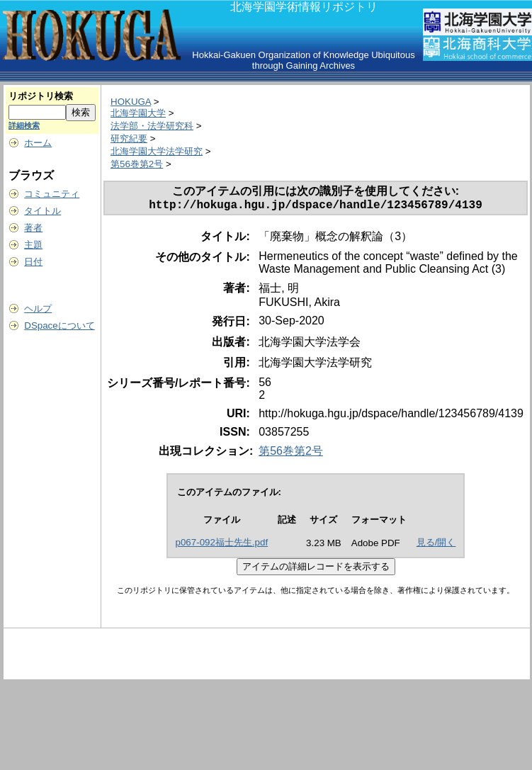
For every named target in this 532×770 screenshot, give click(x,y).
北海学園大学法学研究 (157, 151)
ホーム (38, 143)
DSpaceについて (59, 325)
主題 (33, 245)
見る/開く (436, 545)
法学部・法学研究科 (152, 126)
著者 (33, 228)
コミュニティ (52, 194)
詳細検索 (24, 125)
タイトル (43, 211)
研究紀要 (129, 138)
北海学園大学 (138, 113)
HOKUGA (131, 102)
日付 (33, 262)
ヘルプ (38, 308)
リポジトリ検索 (41, 96)
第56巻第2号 (137, 164)
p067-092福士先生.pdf (222, 545)
